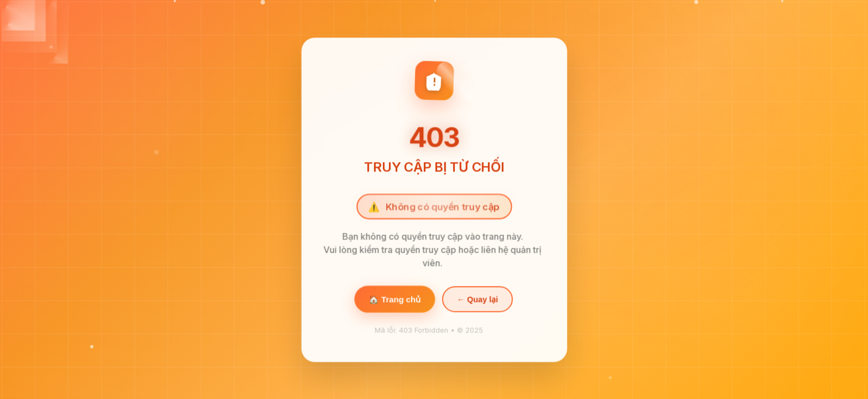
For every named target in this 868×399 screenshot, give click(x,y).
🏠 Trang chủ (394, 300)
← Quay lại (477, 300)
